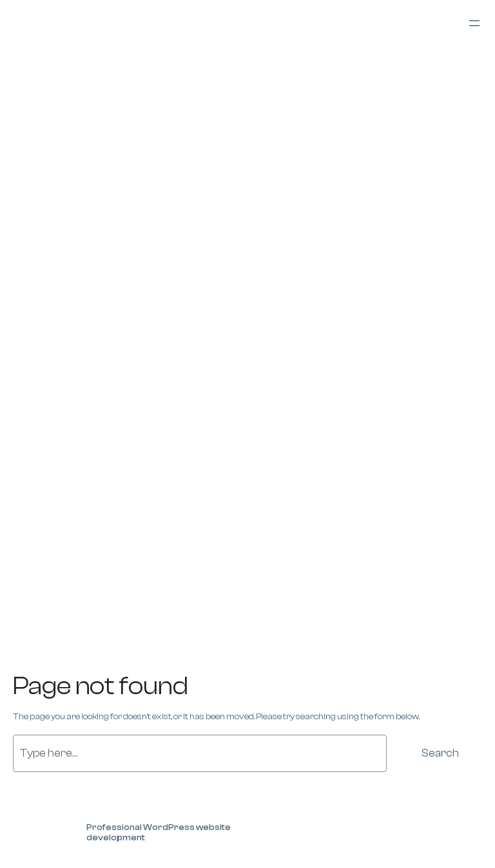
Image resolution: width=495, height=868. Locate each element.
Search (440, 753)
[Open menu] (474, 23)
